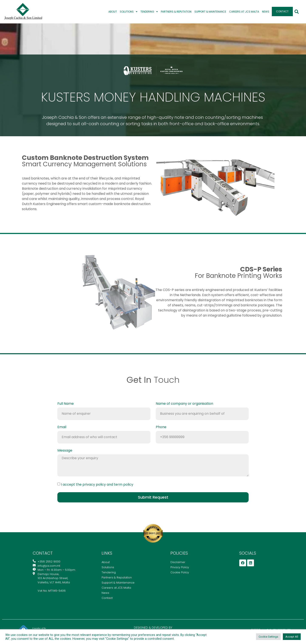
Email (62, 427)
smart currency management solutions (85, 161)
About (113, 12)
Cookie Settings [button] (268, 637)
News (266, 12)
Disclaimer (178, 562)
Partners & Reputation (176, 12)
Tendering (149, 12)
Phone (161, 427)
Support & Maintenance (210, 12)
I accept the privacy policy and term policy (97, 484)
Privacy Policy (180, 567)
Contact (282, 11)
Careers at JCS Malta (244, 12)
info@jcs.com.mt (153, 391)
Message (65, 451)
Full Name (66, 404)
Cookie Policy (180, 572)
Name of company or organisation (184, 404)
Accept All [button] (292, 637)
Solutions (129, 12)
